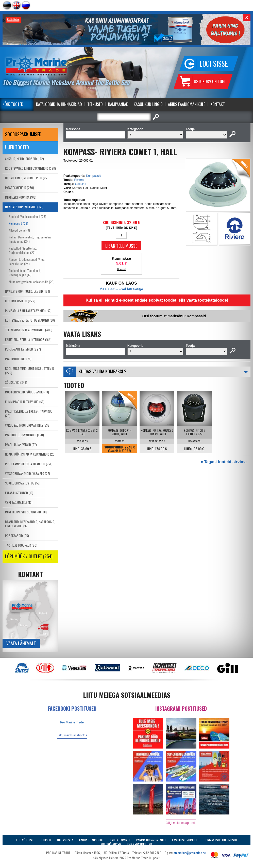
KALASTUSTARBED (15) (19, 493)
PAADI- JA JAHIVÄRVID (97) (21, 445)
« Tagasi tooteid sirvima (224, 462)
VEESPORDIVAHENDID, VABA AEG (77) (28, 473)
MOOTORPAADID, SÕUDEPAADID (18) (27, 392)
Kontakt (218, 104)
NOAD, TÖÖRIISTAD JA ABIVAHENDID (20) (30, 454)
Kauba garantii (120, 840)
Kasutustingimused (186, 840)
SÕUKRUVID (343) (16, 382)
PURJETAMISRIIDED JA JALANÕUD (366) (29, 464)
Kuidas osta (65, 840)
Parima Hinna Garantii (151, 840)
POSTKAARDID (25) (17, 536)
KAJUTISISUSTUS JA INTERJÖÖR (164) (28, 340)
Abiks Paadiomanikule (187, 104)
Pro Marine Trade (72, 722)
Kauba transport (91, 840)
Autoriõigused (111, 844)
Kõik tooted (13, 104)
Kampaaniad (118, 104)
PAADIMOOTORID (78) (18, 359)
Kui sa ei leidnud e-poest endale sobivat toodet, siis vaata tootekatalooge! (157, 300)
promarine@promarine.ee (190, 853)
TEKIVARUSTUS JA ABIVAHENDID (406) (29, 330)
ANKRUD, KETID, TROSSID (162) (24, 159)
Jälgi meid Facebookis (72, 735)
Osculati (81, 184)
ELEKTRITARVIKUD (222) (20, 301)
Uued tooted (17, 147)
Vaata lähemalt (21, 643)
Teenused (95, 104)
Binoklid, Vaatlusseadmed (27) (28, 216)
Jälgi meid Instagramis (181, 823)
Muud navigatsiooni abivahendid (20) (32, 282)
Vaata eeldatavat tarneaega (121, 289)
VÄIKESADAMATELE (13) (19, 502)
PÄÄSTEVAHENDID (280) (20, 188)
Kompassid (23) (19, 223)
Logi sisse (214, 64)
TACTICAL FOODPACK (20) (21, 545)
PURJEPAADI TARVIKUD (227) (23, 349)
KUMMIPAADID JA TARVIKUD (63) (25, 402)
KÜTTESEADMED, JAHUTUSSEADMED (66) (30, 320)
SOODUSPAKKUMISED (23, 134)
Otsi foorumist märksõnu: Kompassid (174, 316)
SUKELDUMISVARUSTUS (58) (23, 483)
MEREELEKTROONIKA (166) (21, 197)
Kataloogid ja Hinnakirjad (59, 104)
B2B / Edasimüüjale (140, 844)
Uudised (45, 840)
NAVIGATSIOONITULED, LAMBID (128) (28, 291)
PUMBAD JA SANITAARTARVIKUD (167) (28, 311)
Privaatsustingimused (221, 840)
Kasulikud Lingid (148, 104)
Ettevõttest (25, 840)
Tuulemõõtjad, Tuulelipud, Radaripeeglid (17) (25, 273)
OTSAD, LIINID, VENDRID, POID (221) (27, 178)
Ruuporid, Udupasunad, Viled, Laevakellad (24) (27, 262)
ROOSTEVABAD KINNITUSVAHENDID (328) (30, 168)
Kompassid (94, 176)
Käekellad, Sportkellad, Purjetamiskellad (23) (23, 250)
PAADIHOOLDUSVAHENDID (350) (24, 435)
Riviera (79, 180)
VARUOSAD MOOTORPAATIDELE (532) (28, 425)
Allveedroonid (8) (19, 230)
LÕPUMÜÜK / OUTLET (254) (29, 556)
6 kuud (121, 269)
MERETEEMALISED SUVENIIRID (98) (26, 512)
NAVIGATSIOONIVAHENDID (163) (24, 207)
